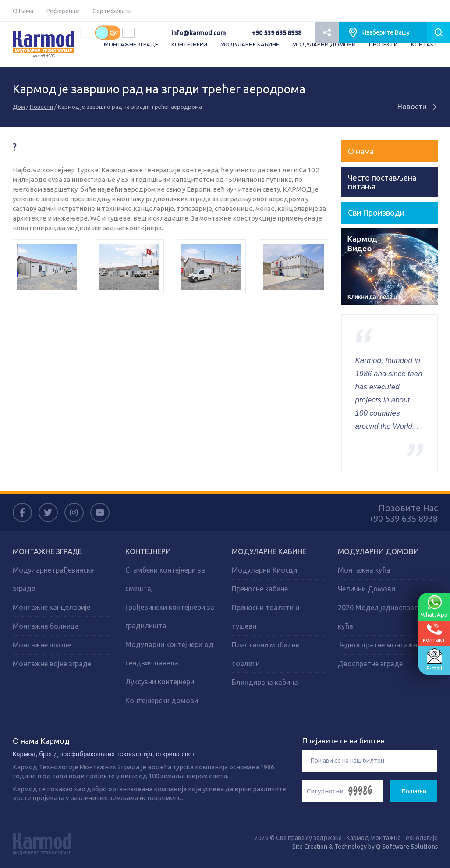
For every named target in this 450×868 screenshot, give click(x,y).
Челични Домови (367, 589)
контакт (434, 633)
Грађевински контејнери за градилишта (170, 616)
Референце (63, 11)
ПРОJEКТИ (383, 44)
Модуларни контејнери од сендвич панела (169, 654)
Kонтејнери (148, 551)
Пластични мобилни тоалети (266, 654)
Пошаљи (414, 791)
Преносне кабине (260, 589)
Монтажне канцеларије (51, 607)
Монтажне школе (42, 645)
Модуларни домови (378, 551)
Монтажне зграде (47, 551)
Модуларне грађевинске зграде (53, 579)
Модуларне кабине (269, 551)
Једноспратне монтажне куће (388, 645)
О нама (361, 151)
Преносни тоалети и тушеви (266, 617)
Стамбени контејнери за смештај (165, 579)
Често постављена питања (382, 182)
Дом (19, 107)
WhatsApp (434, 606)
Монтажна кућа (364, 570)
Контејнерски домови (162, 701)
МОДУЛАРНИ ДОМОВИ (324, 44)
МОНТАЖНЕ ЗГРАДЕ (131, 44)
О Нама (23, 11)
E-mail (434, 660)
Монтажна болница (46, 626)
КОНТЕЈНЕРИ (189, 44)
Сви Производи (376, 213)
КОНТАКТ (424, 44)
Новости (41, 107)
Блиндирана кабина (265, 682)
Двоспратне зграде (370, 664)
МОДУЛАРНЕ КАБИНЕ (250, 44)
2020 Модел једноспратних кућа (384, 617)
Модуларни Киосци (264, 570)
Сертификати (112, 11)
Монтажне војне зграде (52, 664)
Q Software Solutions (407, 847)
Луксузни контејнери (160, 682)
